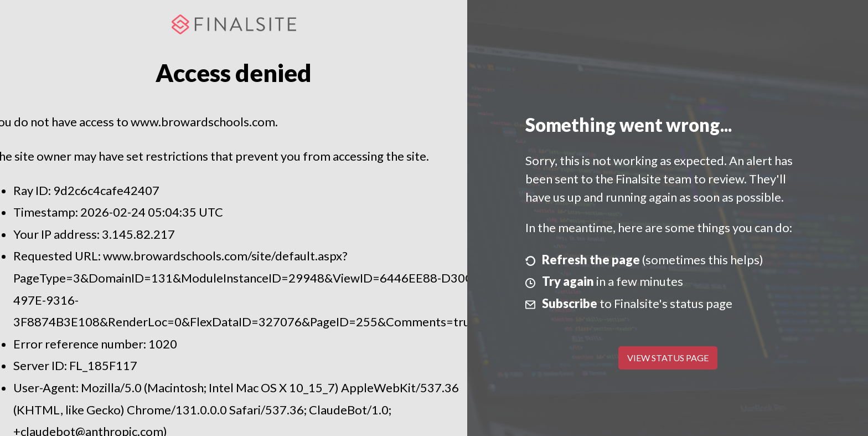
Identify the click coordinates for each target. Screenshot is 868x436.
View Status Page (668, 358)
